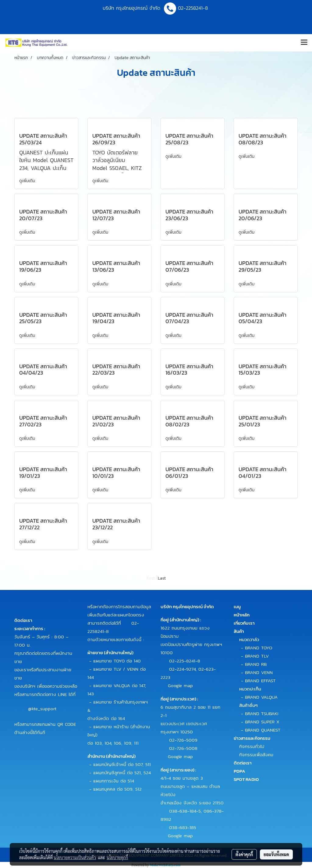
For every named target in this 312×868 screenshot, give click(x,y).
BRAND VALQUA (261, 697)
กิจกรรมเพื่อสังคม (256, 755)
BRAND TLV (257, 656)
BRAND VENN (259, 672)
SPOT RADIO (246, 779)
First (151, 578)
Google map (180, 685)
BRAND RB (256, 664)
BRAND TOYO (259, 648)
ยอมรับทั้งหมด (276, 854)
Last (162, 578)
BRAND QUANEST (263, 730)
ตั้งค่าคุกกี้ (244, 854)
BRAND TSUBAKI (262, 713)
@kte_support (42, 708)
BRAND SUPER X (262, 722)
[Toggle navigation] (304, 43)
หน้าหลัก (242, 615)
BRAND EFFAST (260, 681)
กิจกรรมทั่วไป (252, 746)
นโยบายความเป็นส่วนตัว (75, 857)
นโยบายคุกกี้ (117, 857)
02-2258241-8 (194, 8)
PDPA (239, 771)
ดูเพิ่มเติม (28, 181)
